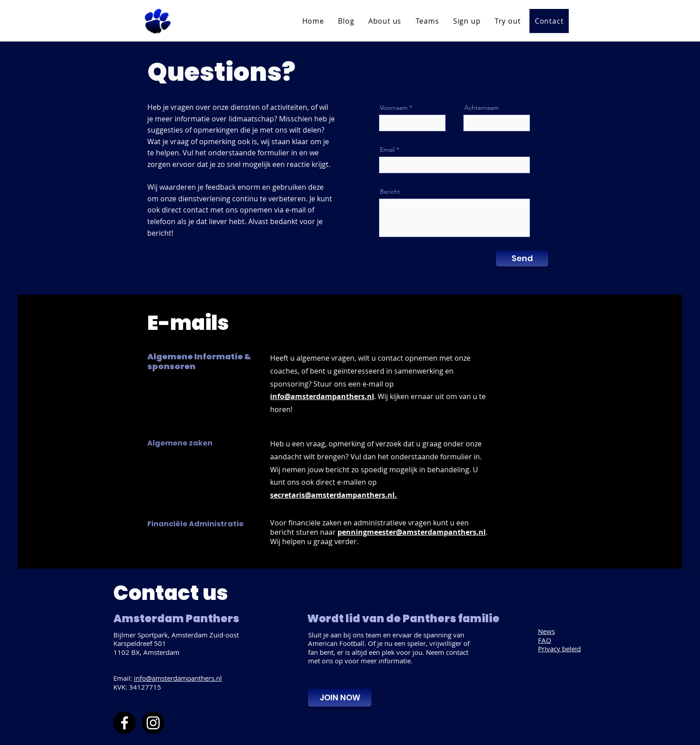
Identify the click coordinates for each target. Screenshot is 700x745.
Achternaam (481, 108)
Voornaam (394, 108)
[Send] (522, 258)
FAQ (545, 640)
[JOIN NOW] (340, 698)
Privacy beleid (559, 649)
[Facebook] (125, 723)
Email (387, 150)
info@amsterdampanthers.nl (178, 678)
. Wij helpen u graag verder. (379, 537)
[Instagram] (153, 723)
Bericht (390, 191)
